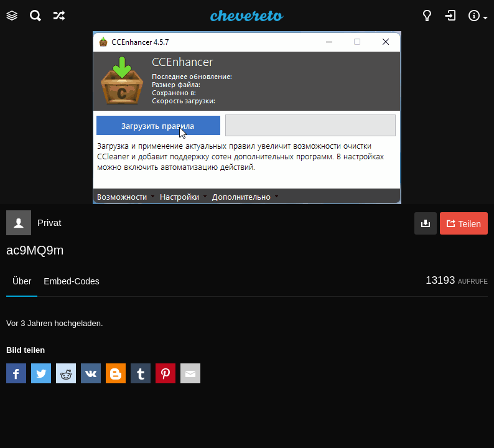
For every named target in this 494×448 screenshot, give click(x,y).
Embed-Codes (72, 281)
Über (22, 281)
